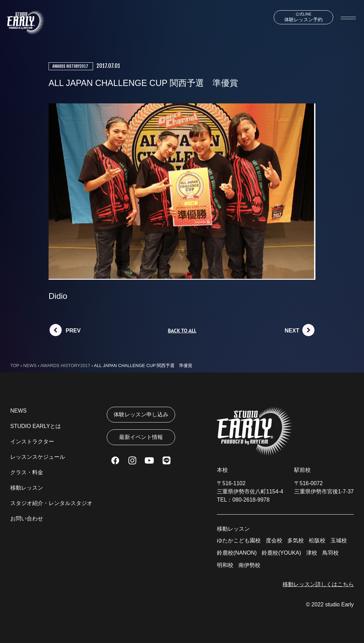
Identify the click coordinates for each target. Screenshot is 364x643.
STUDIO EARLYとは (36, 426)
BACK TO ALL (182, 330)
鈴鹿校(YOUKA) (281, 553)
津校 (312, 553)
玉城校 (339, 540)
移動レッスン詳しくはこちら (318, 584)
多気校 (296, 540)
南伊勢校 (249, 565)
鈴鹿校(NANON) (237, 553)
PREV (73, 331)
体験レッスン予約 (303, 17)
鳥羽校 (330, 553)
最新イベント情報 (141, 437)
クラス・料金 (27, 472)
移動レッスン (27, 488)
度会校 (274, 540)
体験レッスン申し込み (141, 414)
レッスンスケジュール (38, 457)
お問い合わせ (27, 519)
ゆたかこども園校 (239, 540)
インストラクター (32, 442)
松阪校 (317, 540)
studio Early (339, 604)
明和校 (225, 565)
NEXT (292, 331)
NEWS (18, 411)
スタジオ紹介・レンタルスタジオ (51, 503)
